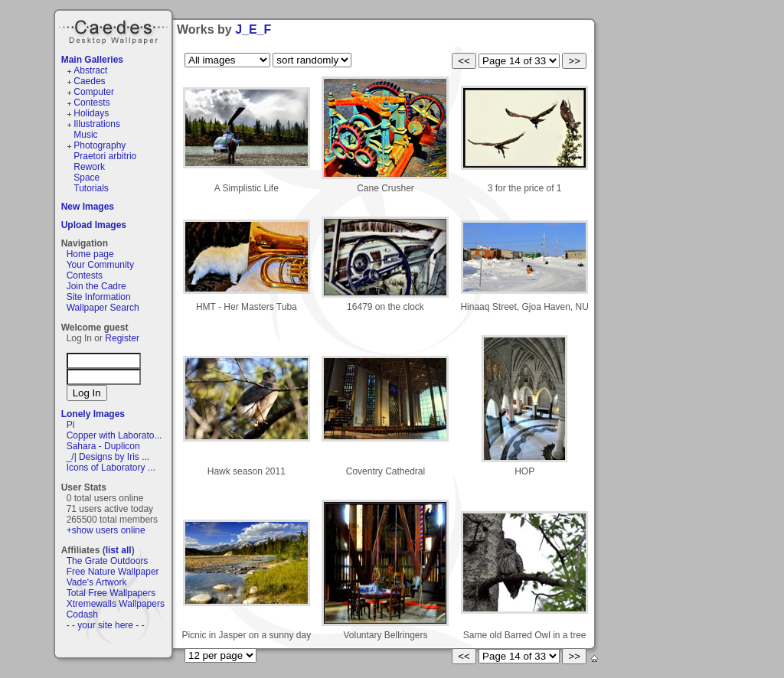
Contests (91, 103)
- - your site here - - (106, 625)
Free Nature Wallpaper (113, 572)
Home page (90, 254)
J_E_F (253, 29)
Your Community (100, 265)
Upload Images (94, 225)
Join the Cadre (96, 286)
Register (122, 338)
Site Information (99, 297)
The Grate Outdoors (108, 561)
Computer (94, 92)
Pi (71, 425)
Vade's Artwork (97, 582)
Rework (89, 167)
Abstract (90, 70)
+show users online (106, 530)
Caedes (115, 30)
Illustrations (97, 124)
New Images (88, 207)
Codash (82, 614)
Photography (100, 145)
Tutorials (91, 188)
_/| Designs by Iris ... (108, 457)
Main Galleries (92, 60)
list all (119, 550)
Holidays (91, 113)
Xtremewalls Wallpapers (116, 604)
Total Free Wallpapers (111, 593)
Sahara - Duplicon (103, 446)
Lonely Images (93, 414)
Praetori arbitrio (105, 156)
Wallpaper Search (103, 308)
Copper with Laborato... (114, 435)
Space (87, 178)
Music (85, 135)
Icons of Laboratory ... (111, 468)
